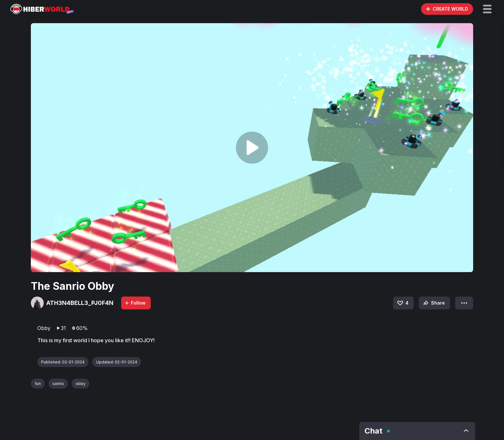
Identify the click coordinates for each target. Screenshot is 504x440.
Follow (135, 303)
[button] (487, 9)
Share (433, 303)
